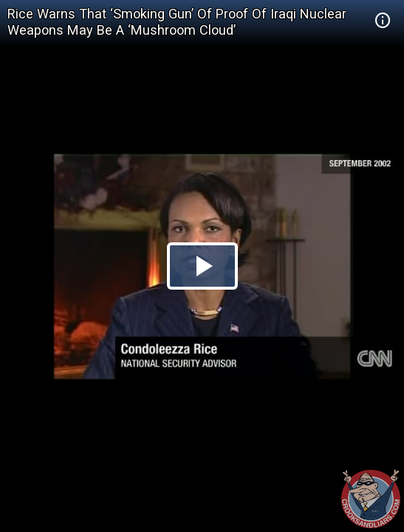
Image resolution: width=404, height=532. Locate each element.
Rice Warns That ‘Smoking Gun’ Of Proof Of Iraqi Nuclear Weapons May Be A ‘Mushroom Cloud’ (177, 22)
